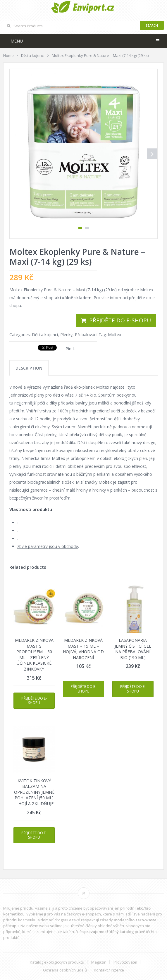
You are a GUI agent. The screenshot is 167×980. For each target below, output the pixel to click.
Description (29, 368)
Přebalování (86, 335)
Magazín (99, 962)
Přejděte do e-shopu (120, 320)
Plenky (66, 335)
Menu (17, 41)
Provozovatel (125, 962)
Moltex (115, 335)
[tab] (29, 368)
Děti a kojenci (45, 335)
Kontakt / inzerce (109, 970)
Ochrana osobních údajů (65, 970)
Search (152, 25)
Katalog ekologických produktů (57, 962)
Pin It (70, 349)
